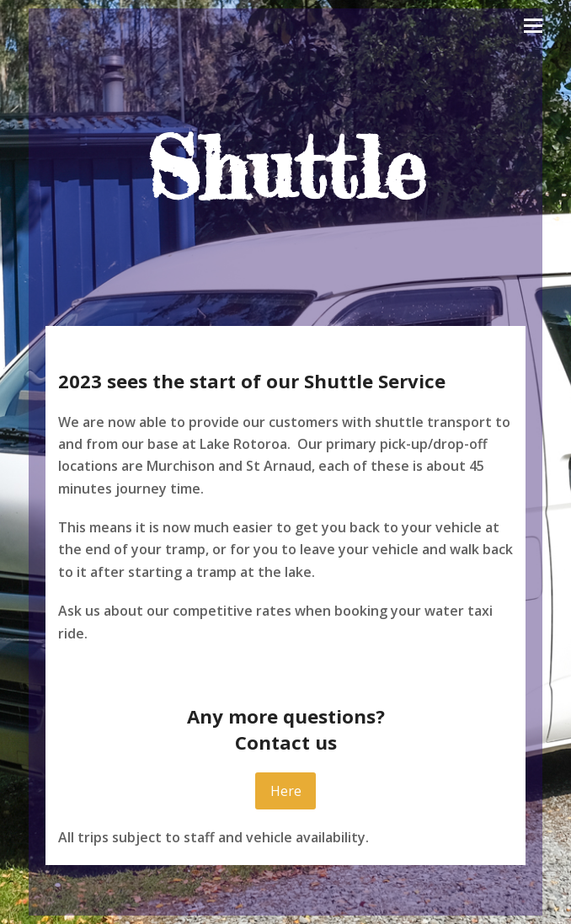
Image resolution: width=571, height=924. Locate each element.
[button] (533, 26)
